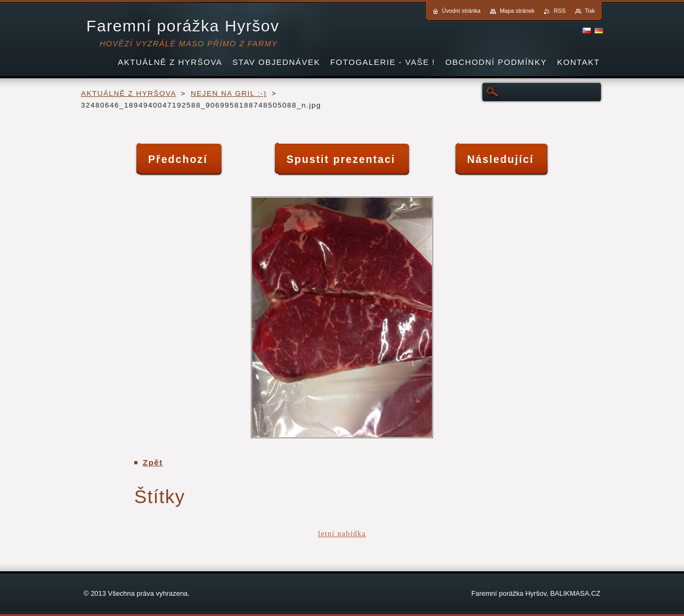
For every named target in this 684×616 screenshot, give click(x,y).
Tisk (590, 11)
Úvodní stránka (462, 11)
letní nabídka (342, 534)
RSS (559, 11)
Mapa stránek (517, 11)
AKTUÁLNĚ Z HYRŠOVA (128, 93)
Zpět (153, 462)
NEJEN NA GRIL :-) (229, 93)
